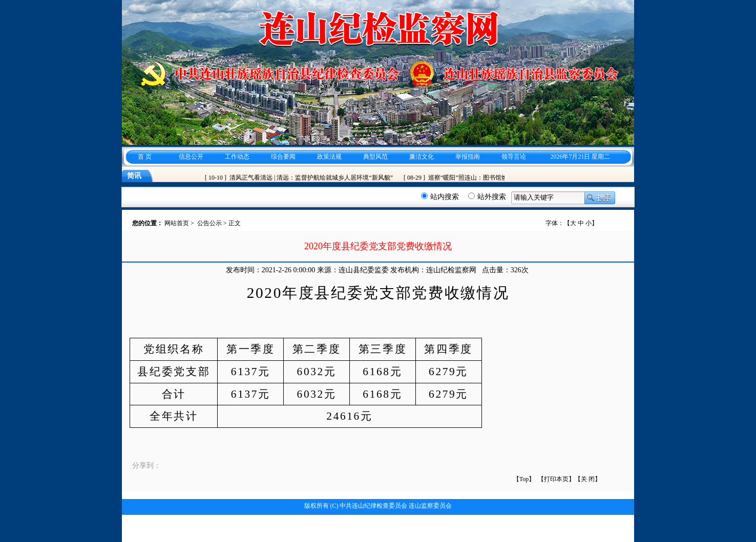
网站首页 (177, 223)
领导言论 (514, 157)
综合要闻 (283, 157)
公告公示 (209, 223)
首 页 (145, 157)
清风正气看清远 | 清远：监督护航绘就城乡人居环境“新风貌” (313, 178)
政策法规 (329, 157)
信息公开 (191, 157)
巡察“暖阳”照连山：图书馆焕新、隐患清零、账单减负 (503, 178)
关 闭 (588, 479)
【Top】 (524, 479)
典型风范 (375, 157)
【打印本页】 (556, 479)
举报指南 (468, 157)
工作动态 (237, 157)
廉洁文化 (422, 157)
